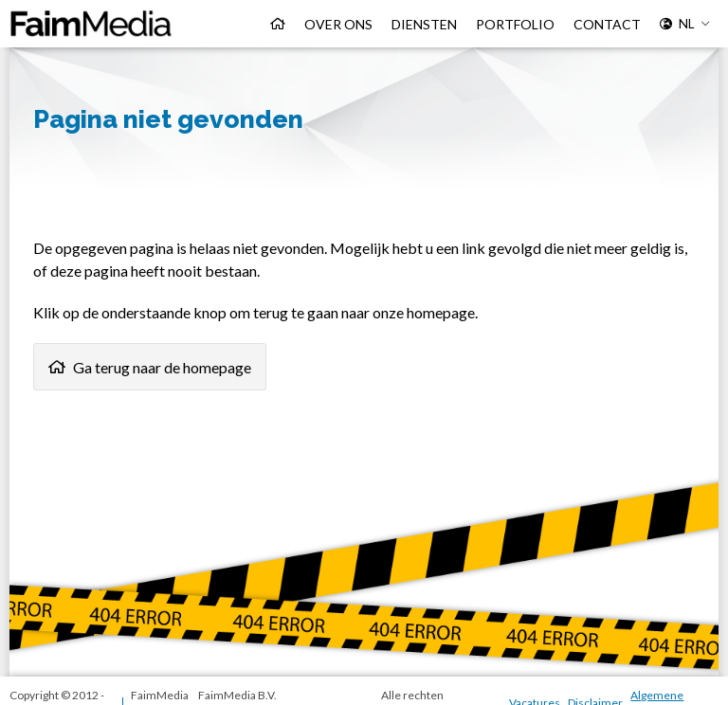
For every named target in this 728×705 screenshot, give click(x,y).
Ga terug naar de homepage (162, 367)
